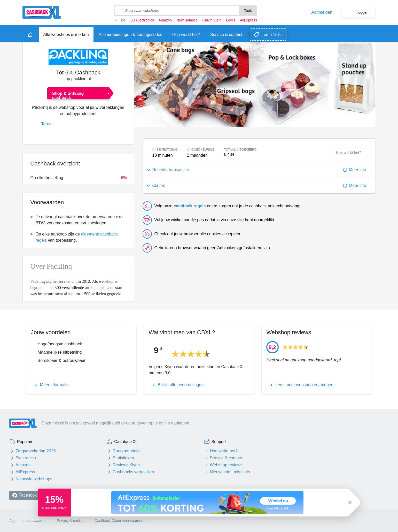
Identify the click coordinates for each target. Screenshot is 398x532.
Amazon (165, 20)
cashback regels (190, 206)
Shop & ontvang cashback (68, 95)
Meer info (358, 170)
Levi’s (231, 20)
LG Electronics (142, 20)
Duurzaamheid (126, 451)
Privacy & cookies (71, 521)
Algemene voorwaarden (28, 521)
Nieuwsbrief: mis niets (230, 472)
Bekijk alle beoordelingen (181, 385)
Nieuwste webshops (34, 479)
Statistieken (123, 458)
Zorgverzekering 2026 (36, 451)
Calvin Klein (212, 20)
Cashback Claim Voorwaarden (119, 521)
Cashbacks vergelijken (133, 472)
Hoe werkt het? (224, 451)
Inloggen (361, 12)
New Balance (187, 20)
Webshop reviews (226, 465)
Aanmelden (322, 12)
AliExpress (248, 20)
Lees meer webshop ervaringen (304, 385)
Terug (46, 124)
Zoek (248, 11)
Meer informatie (54, 385)
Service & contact (226, 458)
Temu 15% (271, 35)
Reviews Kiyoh (126, 465)
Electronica (26, 458)
